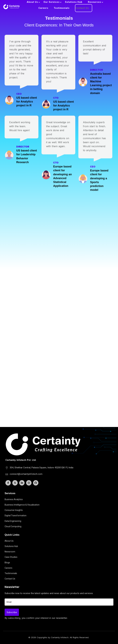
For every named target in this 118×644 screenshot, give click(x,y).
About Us (32, 2)
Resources (94, 2)
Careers (43, 8)
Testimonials (62, 8)
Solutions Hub (74, 2)
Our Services (51, 2)
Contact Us (82, 8)
